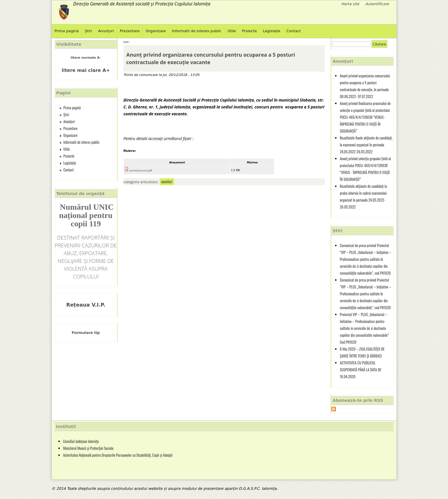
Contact (294, 31)
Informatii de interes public (197, 31)
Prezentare (130, 31)
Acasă (126, 42)
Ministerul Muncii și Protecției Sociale (89, 448)
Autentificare (377, 4)
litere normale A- (86, 58)
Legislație (272, 31)
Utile (232, 31)
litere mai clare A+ (86, 70)
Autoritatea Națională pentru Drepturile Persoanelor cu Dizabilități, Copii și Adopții (118, 455)
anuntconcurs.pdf (141, 171)
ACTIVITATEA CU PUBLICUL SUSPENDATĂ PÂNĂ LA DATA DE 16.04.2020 (361, 370)
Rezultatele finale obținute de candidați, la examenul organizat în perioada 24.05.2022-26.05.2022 (366, 145)
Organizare (156, 31)
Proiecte (249, 31)
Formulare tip (86, 333)
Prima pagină (67, 31)
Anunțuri (106, 31)
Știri (89, 31)
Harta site (350, 4)
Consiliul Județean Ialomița (81, 441)
